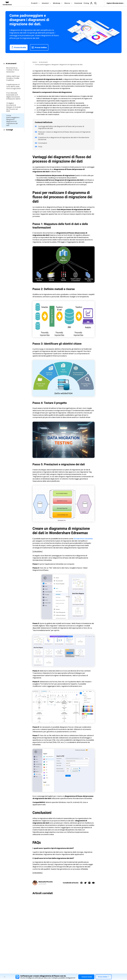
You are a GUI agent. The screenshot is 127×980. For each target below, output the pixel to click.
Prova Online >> (104, 977)
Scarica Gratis (87, 977)
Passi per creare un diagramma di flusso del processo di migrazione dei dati (64, 133)
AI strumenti (43, 62)
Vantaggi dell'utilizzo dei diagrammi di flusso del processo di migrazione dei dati (61, 127)
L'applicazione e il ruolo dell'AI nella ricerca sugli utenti (13, 87)
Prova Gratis (19, 47)
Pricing (86, 3)
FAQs (40, 147)
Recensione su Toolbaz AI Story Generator (13, 70)
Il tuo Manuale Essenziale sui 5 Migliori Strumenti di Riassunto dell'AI (13, 96)
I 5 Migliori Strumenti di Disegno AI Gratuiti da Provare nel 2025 (13, 107)
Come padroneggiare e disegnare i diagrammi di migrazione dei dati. (13, 120)
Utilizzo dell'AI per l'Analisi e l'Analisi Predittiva (13, 78)
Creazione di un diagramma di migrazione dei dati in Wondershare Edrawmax (64, 138)
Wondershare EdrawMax (83, 539)
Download (78, 3)
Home (35, 62)
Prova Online (39, 47)
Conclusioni (43, 143)
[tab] (13, 64)
